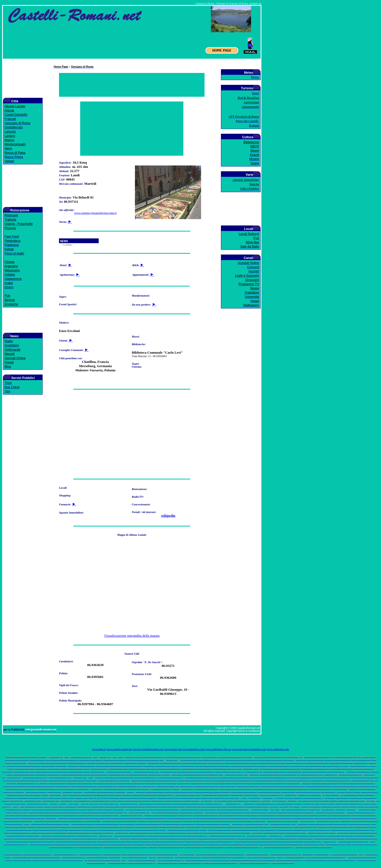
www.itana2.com (173, 749)
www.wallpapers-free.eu (218, 749)
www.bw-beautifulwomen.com (148, 749)
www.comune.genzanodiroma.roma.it (95, 213)
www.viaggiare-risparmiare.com (249, 749)
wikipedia (168, 516)
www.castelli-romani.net (119, 749)
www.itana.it (99, 749)
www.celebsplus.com (278, 749)
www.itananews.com (194, 749)
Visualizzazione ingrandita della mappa (132, 636)
